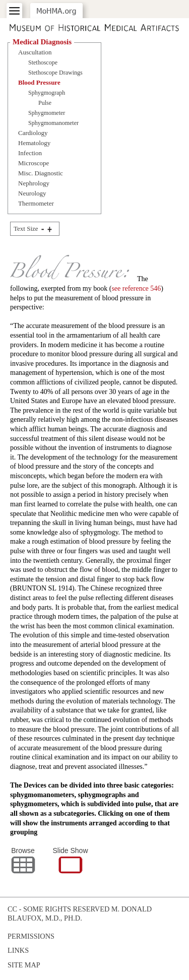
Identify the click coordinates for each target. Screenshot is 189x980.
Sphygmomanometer (53, 123)
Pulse (45, 103)
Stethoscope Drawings (55, 73)
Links (18, 950)
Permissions (31, 936)
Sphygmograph (47, 93)
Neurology (32, 193)
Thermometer (36, 203)
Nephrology (34, 183)
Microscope (34, 163)
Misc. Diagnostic (41, 173)
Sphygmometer (47, 113)
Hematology (34, 143)
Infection (30, 153)
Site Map (24, 965)
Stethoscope (43, 62)
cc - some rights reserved (58, 909)
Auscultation (35, 52)
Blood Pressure (39, 82)
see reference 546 (136, 288)
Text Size (26, 228)
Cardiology (33, 133)
